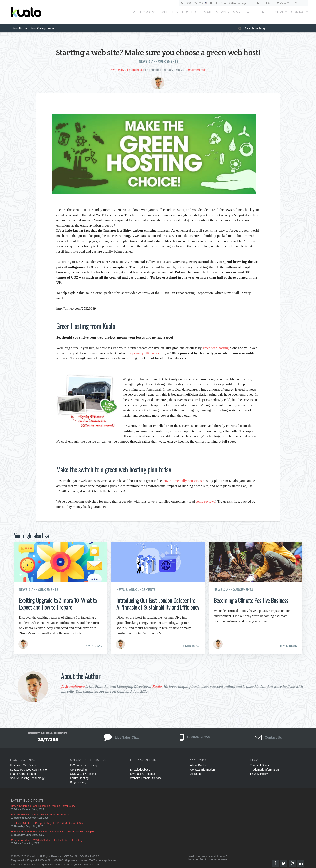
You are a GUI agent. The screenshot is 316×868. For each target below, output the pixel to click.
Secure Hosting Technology (27, 778)
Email (207, 12)
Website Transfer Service (146, 778)
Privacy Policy (259, 774)
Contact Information (202, 770)
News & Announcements (159, 62)
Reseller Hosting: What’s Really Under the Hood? (40, 815)
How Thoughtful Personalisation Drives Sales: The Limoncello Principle (52, 832)
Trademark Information (264, 770)
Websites (169, 12)
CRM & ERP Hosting (83, 774)
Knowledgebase (242, 3)
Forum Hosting (79, 778)
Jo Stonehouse (73, 686)
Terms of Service (261, 765)
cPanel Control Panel (23, 774)
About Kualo (198, 765)
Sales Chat (218, 3)
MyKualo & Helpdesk (143, 774)
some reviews (206, 501)
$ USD (300, 3)
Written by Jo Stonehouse (128, 70)
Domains (148, 12)
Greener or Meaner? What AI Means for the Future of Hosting (47, 840)
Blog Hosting (78, 782)
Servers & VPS (230, 12)
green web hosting (216, 348)
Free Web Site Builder (24, 765)
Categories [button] (42, 28)
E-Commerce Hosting (84, 765)
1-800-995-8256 (194, 3)
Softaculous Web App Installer (29, 770)
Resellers (257, 12)
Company (300, 12)
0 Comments (196, 70)
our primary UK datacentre (146, 353)
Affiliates (195, 774)
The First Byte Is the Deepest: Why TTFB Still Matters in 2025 (47, 823)
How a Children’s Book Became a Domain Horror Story (43, 806)
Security (279, 12)
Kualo (157, 686)
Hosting (190, 12)
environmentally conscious (183, 481)
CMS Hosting (78, 770)
